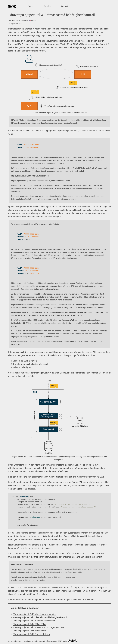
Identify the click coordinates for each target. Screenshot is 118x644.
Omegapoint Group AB (38, 641)
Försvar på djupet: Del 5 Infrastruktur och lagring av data (38, 627)
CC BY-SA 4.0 (67, 641)
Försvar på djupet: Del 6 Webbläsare (29, 631)
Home (30, 6)
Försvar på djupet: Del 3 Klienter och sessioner (34, 621)
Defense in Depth (19, 600)
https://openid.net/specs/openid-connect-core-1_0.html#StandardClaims (41, 181)
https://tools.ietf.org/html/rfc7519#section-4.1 (30, 176)
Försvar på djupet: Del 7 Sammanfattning (32, 634)
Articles (47, 6)
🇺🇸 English (33, 21)
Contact (65, 6)
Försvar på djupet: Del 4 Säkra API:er (29, 624)
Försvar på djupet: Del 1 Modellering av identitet (35, 614)
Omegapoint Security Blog (18, 641)
